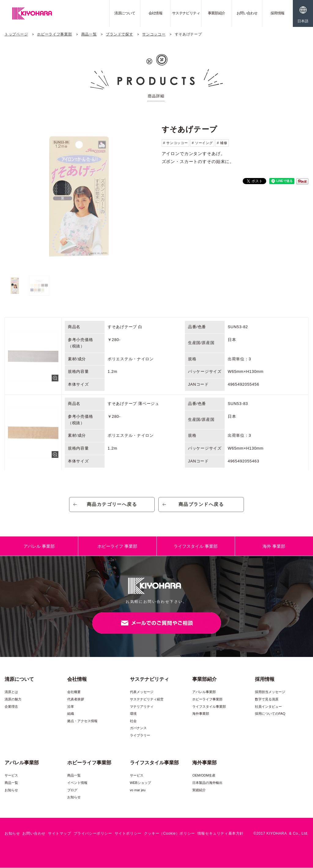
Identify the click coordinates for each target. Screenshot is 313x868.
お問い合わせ (247, 13)
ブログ (72, 790)
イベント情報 (77, 783)
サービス (11, 776)
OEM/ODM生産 (204, 776)
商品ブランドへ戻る (201, 504)
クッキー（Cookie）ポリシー (169, 834)
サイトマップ (60, 834)
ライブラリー (140, 736)
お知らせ (11, 790)
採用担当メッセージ (270, 692)
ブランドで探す (119, 34)
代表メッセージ (142, 692)
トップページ (16, 34)
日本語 (303, 21)
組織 (71, 714)
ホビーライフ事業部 (54, 34)
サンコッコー (154, 34)
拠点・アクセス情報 (82, 721)
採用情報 (278, 13)
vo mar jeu (138, 790)
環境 (133, 714)
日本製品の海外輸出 (207, 783)
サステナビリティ (186, 13)
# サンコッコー (176, 143)
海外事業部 (201, 714)
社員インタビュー (268, 707)
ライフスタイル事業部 (209, 707)
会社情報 (156, 13)
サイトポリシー (128, 834)
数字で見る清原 (267, 699)
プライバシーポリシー (93, 834)
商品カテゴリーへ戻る (112, 504)
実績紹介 (199, 790)
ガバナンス (138, 728)
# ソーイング (202, 143)
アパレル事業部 (204, 692)
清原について (125, 13)
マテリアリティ (142, 707)
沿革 (71, 707)
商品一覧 (89, 34)
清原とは (11, 692)
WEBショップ (140, 783)
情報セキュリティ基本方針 (221, 834)
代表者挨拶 (76, 699)
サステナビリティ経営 (147, 699)
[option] (78, 196)
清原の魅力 (13, 699)
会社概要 (74, 692)
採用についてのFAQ (270, 714)
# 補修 (222, 143)
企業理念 (11, 707)
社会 (133, 721)
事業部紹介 (217, 13)
